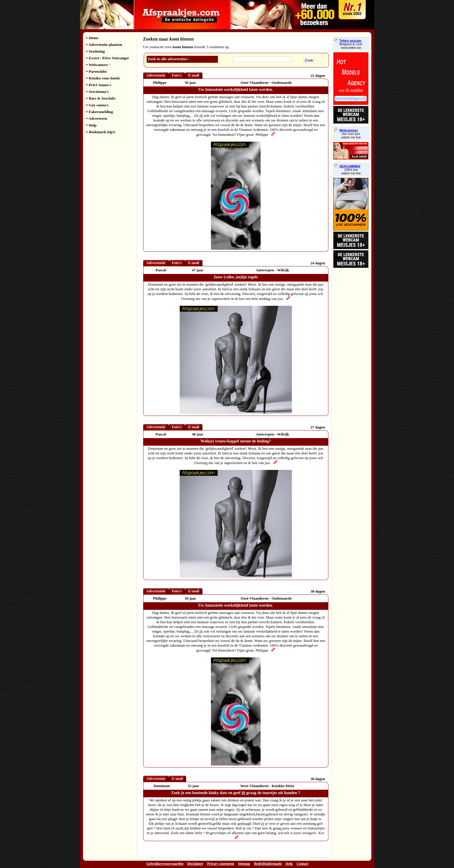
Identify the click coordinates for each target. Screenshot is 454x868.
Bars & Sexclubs (101, 98)
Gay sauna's (97, 105)
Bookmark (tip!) (101, 132)
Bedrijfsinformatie (268, 864)
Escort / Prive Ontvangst (107, 58)
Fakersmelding (99, 112)
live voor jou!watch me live (351, 136)
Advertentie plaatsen (104, 45)
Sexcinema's (97, 92)
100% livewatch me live (351, 171)
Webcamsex (98, 65)
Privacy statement (221, 864)
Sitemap (244, 864)
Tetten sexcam (348, 41)
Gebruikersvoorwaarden (165, 864)
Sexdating (95, 51)
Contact (303, 864)
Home (92, 38)
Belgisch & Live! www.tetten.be (351, 46)
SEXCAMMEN (347, 166)
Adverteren (97, 118)
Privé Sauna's (98, 85)
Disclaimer (195, 864)
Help (91, 125)
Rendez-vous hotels (103, 78)
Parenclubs (96, 71)
